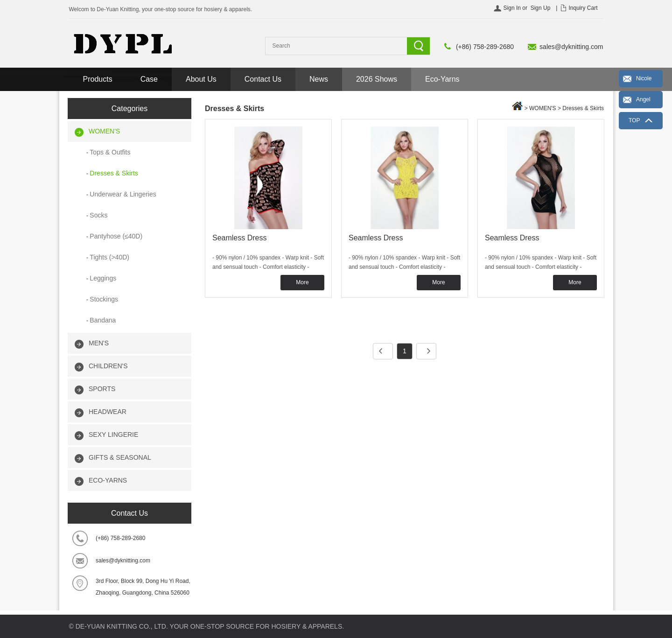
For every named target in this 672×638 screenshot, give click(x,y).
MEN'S (99, 343)
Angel (643, 99)
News (319, 79)
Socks (98, 215)
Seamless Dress (239, 238)
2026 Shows (377, 79)
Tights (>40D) (109, 257)
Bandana (103, 320)
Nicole (644, 78)
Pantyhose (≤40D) (116, 236)
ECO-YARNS (108, 480)
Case (149, 79)
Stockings (104, 299)
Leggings (103, 278)
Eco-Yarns (442, 79)
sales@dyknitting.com (571, 47)
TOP (634, 120)
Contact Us (263, 79)
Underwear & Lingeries (123, 194)
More (302, 282)
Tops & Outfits (110, 152)
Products (98, 79)
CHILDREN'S (108, 366)
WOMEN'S (104, 131)
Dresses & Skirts (114, 173)
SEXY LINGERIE (113, 435)
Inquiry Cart (583, 8)
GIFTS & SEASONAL (120, 457)
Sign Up (541, 8)
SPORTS (102, 389)
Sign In (512, 8)
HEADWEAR (108, 412)
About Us (201, 79)
